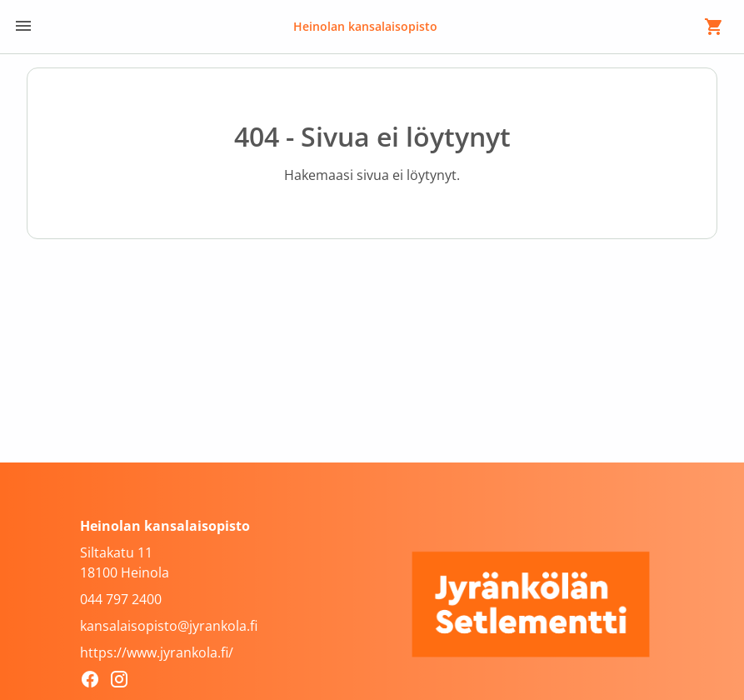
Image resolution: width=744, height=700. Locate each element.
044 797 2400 (121, 599)
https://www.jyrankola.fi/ (157, 652)
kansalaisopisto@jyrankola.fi (169, 626)
